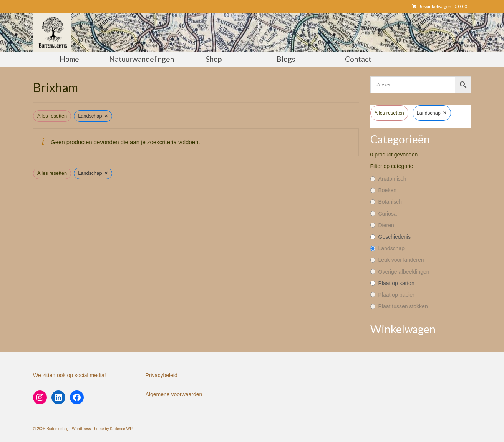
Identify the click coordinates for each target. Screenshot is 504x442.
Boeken (387, 190)
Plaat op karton (396, 283)
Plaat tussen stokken (403, 306)
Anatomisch (392, 179)
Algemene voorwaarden (174, 394)
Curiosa (388, 214)
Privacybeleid (162, 375)
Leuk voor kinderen (401, 260)
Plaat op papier (396, 295)
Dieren (386, 225)
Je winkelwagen (440, 6)
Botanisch (390, 202)
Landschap (392, 248)
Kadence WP (121, 429)
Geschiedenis (395, 237)
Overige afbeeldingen (404, 272)
